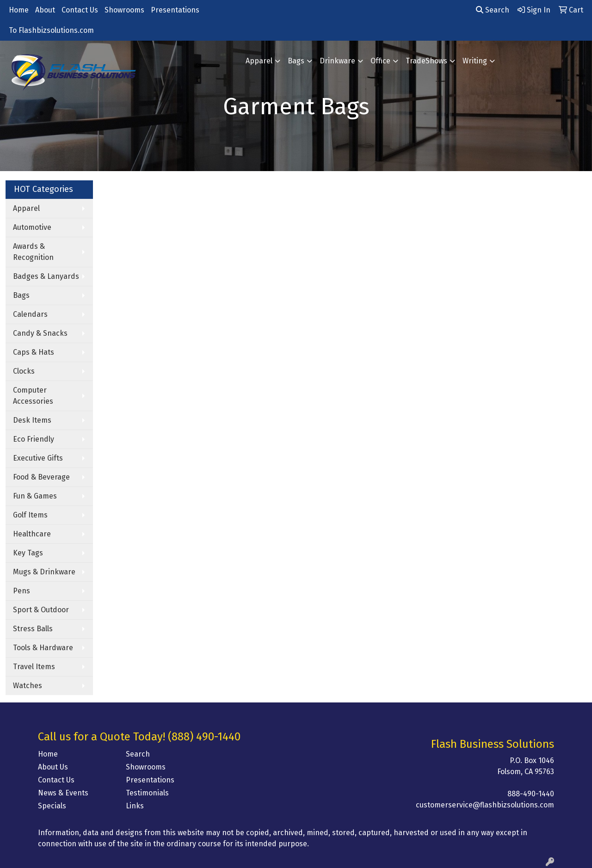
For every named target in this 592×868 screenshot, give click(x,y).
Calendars (30, 314)
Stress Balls (33, 629)
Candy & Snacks (40, 333)
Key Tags (28, 553)
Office (380, 61)
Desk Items (32, 420)
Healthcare (32, 534)
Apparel (259, 61)
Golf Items (30, 515)
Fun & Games (35, 496)
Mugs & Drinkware (44, 572)
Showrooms (124, 10)
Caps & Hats (34, 352)
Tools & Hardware (43, 648)
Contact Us (80, 10)
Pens (22, 591)
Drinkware (337, 61)
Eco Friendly (34, 439)
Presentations (175, 10)
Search (493, 10)
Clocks (24, 371)
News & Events (63, 793)
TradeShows (426, 61)
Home (19, 10)
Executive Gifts (38, 458)
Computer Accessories (33, 396)
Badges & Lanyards (46, 276)
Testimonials (147, 793)
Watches (28, 686)
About (45, 10)
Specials (52, 806)
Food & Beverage (41, 477)
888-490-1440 (531, 794)
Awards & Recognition (33, 252)
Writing (475, 61)
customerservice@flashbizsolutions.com (485, 805)
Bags (296, 61)
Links (135, 806)
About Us (53, 767)
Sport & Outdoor (41, 610)
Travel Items (34, 667)
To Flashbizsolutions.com (51, 30)
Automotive (32, 227)
